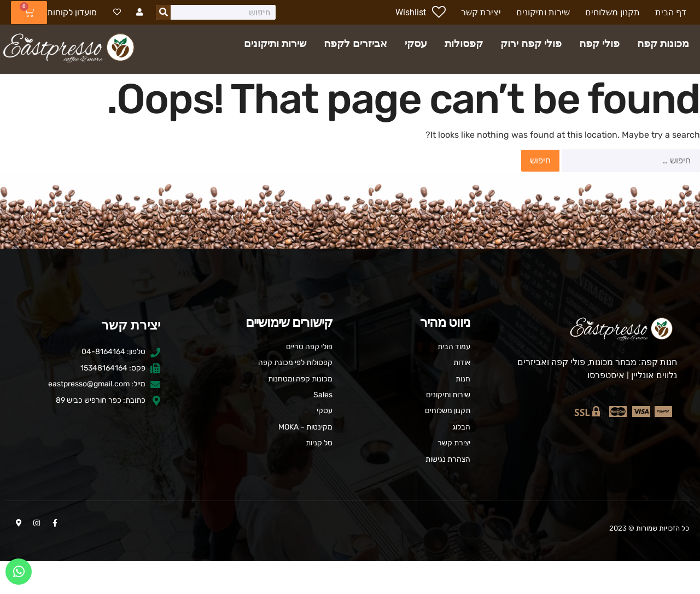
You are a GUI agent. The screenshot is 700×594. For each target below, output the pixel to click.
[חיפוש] (167, 12)
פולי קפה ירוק (531, 43)
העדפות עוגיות (350, 577)
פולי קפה (599, 43)
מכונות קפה (663, 43)
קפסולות (464, 43)
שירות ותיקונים (275, 43)
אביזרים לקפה (355, 43)
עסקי (416, 43)
